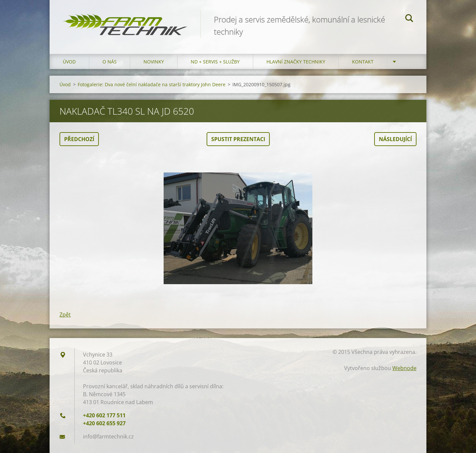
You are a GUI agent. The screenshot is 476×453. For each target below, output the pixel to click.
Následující (395, 139)
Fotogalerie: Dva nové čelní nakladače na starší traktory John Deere (152, 84)
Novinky (154, 62)
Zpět (65, 315)
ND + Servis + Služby (215, 62)
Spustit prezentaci (238, 139)
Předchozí (79, 139)
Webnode (404, 368)
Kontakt (363, 62)
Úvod (69, 62)
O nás (110, 62)
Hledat (409, 19)
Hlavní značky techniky (296, 62)
